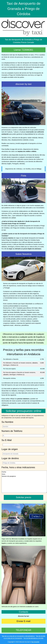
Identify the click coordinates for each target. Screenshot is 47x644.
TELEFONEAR (23, 630)
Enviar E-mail (23, 621)
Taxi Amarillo (35, 642)
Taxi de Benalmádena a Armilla (33, 638)
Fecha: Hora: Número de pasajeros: (24, 482)
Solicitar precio (23, 497)
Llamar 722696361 (23, 50)
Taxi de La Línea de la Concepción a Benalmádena (18, 636)
